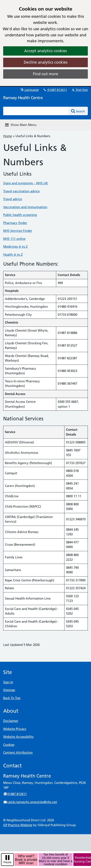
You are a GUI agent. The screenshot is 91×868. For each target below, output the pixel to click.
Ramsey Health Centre (23, 98)
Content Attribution (18, 752)
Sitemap (9, 690)
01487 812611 (55, 90)
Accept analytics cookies (45, 51)
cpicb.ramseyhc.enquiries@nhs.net (30, 802)
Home (8, 136)
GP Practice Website (18, 825)
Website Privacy (15, 729)
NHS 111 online (14, 239)
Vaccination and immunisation (25, 207)
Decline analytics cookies (46, 62)
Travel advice (13, 199)
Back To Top (12, 698)
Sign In (8, 682)
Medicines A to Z (15, 247)
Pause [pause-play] (7, 862)
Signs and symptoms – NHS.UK (26, 183)
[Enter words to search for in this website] (36, 111)
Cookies (9, 745)
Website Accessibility (18, 737)
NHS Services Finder (18, 231)
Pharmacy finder (15, 223)
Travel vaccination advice (21, 191)
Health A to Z (13, 255)
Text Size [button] (79, 90)
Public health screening (20, 215)
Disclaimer (11, 721)
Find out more (45, 74)
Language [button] (29, 90)
